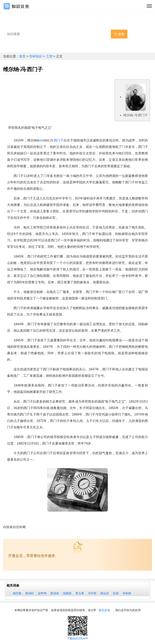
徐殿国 (67, 593)
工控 (50, 56)
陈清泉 (55, 593)
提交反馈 (104, 610)
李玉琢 (80, 593)
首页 (23, 56)
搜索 (119, 34)
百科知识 (36, 56)
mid (42, 140)
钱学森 (17, 593)
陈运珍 (105, 593)
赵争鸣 (42, 593)
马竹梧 (92, 593)
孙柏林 (127, 593)
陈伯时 (30, 593)
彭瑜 (116, 593)
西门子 (59, 140)
